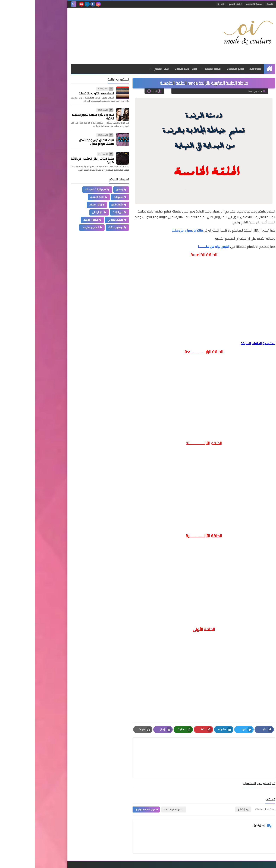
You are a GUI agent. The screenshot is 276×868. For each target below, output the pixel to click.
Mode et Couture (197, 863)
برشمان (85, 189)
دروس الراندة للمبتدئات (151, 69)
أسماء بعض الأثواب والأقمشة (61, 93)
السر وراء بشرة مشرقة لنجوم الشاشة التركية (58, 117)
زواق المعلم (61, 205)
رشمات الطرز (82, 205)
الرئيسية (235, 4)
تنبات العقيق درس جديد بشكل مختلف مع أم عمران (61, 142)
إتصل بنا (186, 4)
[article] (135, 750)
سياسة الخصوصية (219, 4)
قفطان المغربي (80, 220)
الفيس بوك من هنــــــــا (179, 247)
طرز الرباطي (63, 212)
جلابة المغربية (62, 197)
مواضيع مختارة (81, 227)
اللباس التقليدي (126, 69)
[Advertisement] (100, 36)
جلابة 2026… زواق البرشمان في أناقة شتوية (57, 160)
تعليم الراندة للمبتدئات (61, 189)
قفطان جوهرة (56, 220)
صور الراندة (83, 212)
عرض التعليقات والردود (110, 793)
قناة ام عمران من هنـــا (153, 230)
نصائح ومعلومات (200, 69)
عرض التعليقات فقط (138, 793)
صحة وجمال (220, 69)
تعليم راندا (83, 197)
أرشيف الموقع (200, 4)
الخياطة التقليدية (178, 69)
